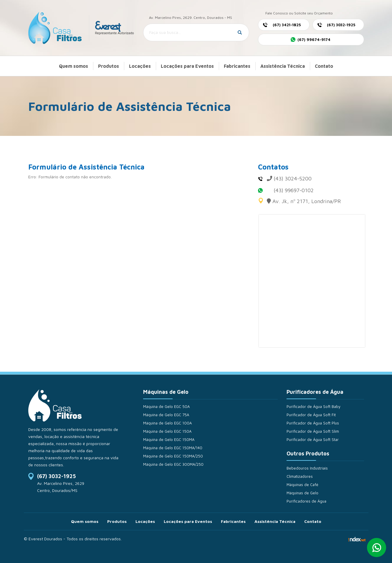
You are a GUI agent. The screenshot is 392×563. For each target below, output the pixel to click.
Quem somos (73, 66)
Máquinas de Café (302, 485)
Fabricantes (237, 66)
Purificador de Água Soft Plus (313, 423)
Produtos (109, 66)
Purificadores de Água (306, 501)
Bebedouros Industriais (307, 468)
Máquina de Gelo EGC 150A (167, 431)
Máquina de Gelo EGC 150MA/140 (173, 448)
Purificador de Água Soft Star (313, 439)
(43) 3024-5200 (293, 178)
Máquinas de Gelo (302, 493)
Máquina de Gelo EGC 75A (166, 415)
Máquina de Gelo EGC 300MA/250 (173, 464)
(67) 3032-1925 (56, 476)
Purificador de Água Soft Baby (314, 406)
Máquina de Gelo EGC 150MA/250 (173, 456)
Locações (140, 66)
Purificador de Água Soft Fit (311, 415)
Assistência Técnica (283, 66)
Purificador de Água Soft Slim (313, 431)
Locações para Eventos (187, 66)
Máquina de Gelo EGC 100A (167, 423)
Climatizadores (300, 476)
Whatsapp (377, 548)
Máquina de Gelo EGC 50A (166, 406)
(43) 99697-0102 (294, 190)
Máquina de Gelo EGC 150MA (169, 439)
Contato (324, 66)
